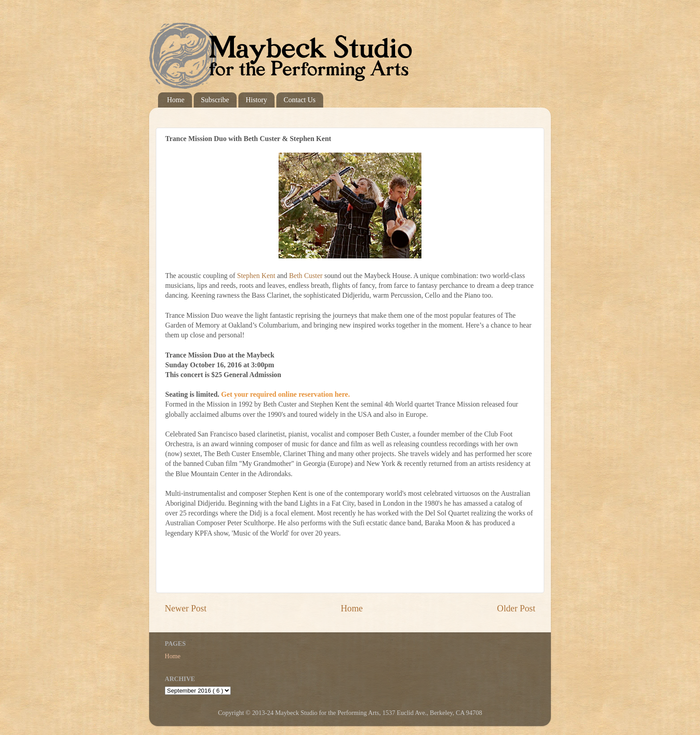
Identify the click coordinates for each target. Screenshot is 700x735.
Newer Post (186, 608)
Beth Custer (306, 276)
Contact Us (300, 100)
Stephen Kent (256, 276)
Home (176, 100)
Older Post (516, 608)
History (256, 100)
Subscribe (215, 100)
